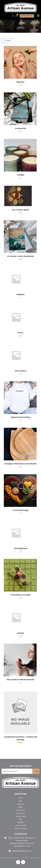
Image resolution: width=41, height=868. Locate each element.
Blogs (21, 807)
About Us (21, 804)
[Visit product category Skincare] (20, 67)
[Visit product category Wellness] (20, 284)
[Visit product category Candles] (20, 160)
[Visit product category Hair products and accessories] (20, 665)
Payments (20, 813)
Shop (20, 801)
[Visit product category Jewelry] (20, 622)
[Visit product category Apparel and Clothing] (20, 402)
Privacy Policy (21, 816)
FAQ (21, 819)
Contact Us (20, 810)
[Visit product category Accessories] (20, 113)
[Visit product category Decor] (20, 322)
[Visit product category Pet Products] (20, 360)
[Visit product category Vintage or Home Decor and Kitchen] (20, 449)
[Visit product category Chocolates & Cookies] (20, 580)
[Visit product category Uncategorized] (20, 538)
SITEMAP (21, 822)
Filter (7, 40)
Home (21, 798)
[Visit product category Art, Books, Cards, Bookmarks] (20, 241)
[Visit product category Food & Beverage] (20, 495)
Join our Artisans (21, 828)
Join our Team (20, 825)
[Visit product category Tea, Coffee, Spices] (20, 201)
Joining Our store (27, 16)
